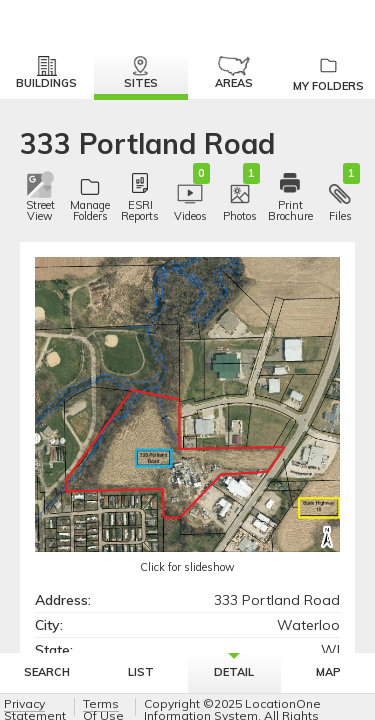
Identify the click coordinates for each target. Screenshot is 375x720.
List (141, 672)
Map (328, 672)
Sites (141, 73)
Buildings (46, 73)
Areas (234, 73)
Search (47, 672)
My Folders (328, 74)
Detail (234, 666)
